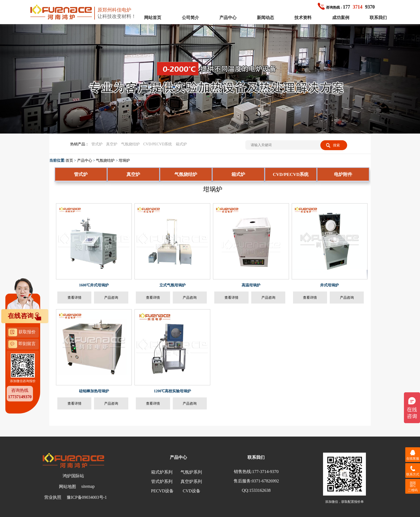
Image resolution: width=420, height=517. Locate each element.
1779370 (346, 7)
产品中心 (228, 18)
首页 (69, 160)
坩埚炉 (124, 160)
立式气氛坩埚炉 (172, 285)
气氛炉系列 (191, 472)
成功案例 (341, 18)
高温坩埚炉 (251, 285)
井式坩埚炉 (329, 285)
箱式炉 (181, 144)
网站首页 (153, 18)
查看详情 (74, 298)
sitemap (88, 486)
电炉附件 (343, 174)
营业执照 (53, 497)
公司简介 (190, 18)
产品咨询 (111, 298)
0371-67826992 (265, 481)
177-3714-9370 (265, 472)
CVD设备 (192, 491)
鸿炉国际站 (73, 476)
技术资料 (303, 18)
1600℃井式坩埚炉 (94, 285)
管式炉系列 (162, 481)
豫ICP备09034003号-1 (87, 497)
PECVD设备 (162, 491)
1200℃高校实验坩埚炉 (172, 391)
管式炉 (97, 144)
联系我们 (378, 18)
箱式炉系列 (162, 472)
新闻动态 (265, 18)
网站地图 (67, 487)
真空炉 (112, 144)
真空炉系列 (191, 481)
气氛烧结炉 (130, 144)
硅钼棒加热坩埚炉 (94, 391)
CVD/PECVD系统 (158, 144)
